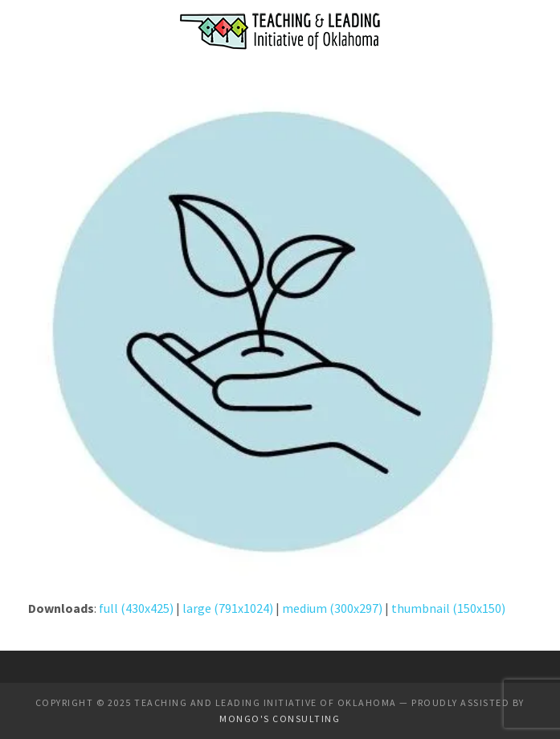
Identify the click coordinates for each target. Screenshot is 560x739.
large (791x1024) (228, 608)
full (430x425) (136, 608)
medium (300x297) (332, 608)
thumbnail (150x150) (448, 608)
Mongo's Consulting (280, 719)
